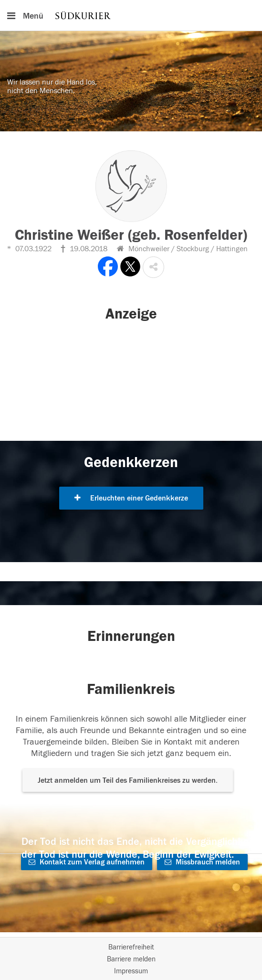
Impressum (131, 971)
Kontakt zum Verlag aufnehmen (87, 862)
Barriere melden (131, 959)
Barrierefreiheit (131, 947)
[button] (153, 267)
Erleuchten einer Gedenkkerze (131, 498)
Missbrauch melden (202, 862)
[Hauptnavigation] (131, 15)
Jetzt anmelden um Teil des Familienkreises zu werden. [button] (128, 780)
